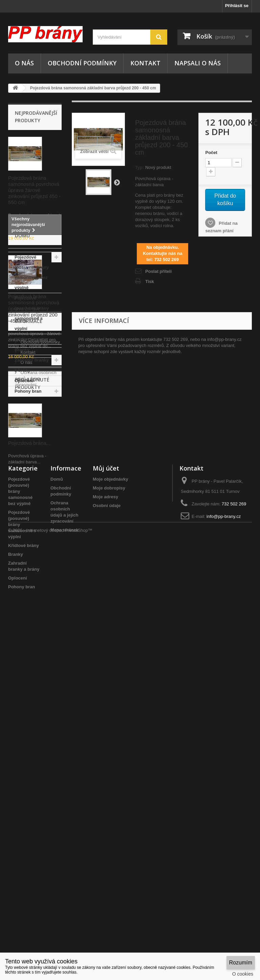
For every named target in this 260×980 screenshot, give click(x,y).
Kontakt (145, 63)
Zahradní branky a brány (32, 544)
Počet (211, 153)
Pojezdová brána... (29, 746)
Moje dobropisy (109, 838)
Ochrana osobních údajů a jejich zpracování (36, 651)
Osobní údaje (107, 856)
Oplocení (24, 560)
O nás (24, 63)
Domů (57, 830)
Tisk (150, 281)
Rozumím (241, 963)
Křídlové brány (30, 518)
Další (117, 182)
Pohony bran (28, 570)
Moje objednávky (111, 830)
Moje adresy (105, 847)
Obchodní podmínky (82, 63)
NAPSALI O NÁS (198, 63)
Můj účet (106, 819)
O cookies (243, 974)
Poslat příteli (158, 271)
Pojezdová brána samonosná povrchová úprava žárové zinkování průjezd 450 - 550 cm (34, 190)
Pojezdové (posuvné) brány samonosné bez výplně (32, 451)
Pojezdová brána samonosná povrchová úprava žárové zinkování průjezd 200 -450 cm (34, 309)
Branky (22, 529)
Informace (29, 596)
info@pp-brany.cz (224, 867)
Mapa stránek (64, 880)
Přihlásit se (237, 6)
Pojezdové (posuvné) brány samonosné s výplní (32, 492)
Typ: (139, 167)
